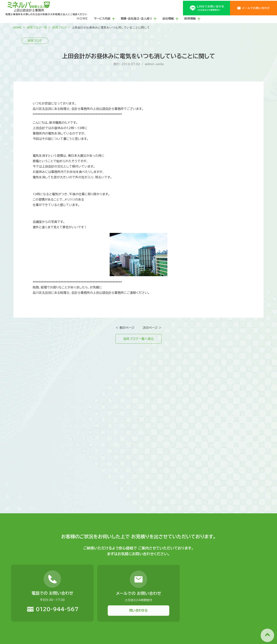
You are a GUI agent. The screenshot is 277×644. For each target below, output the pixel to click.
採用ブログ (60, 27)
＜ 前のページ (125, 328)
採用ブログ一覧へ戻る (138, 339)
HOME (82, 19)
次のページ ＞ (152, 328)
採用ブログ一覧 (37, 27)
